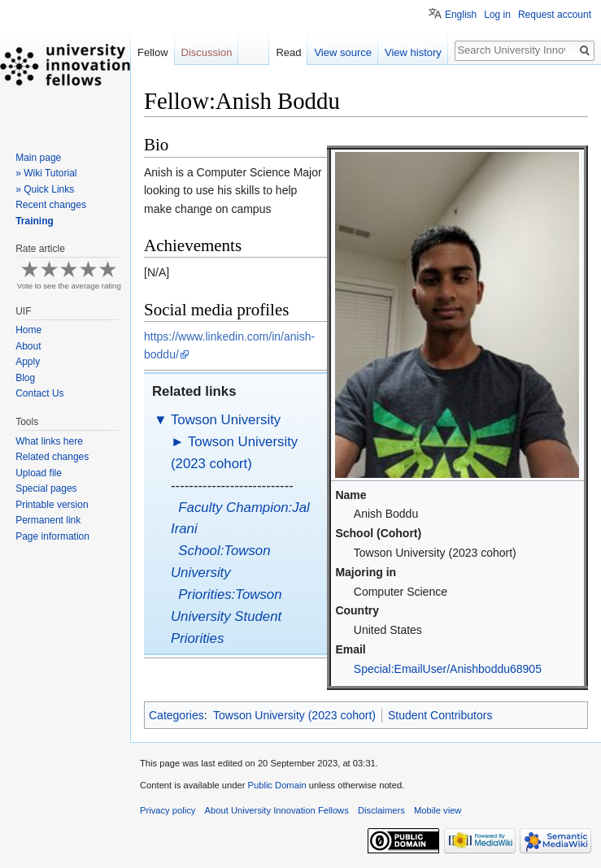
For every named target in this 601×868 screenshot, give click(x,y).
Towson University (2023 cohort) (294, 715)
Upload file (39, 473)
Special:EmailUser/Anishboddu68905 (448, 669)
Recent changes (51, 205)
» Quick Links (45, 189)
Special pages (46, 488)
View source (343, 52)
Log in (497, 15)
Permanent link (48, 520)
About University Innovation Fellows (277, 810)
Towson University (226, 420)
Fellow (153, 52)
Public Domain (277, 785)
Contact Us (39, 393)
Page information (52, 536)
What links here (49, 441)
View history (413, 52)
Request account (555, 15)
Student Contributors (440, 715)
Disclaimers (381, 810)
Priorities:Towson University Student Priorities (226, 616)
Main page (38, 158)
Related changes (52, 457)
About (28, 346)
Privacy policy (168, 810)
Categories (176, 715)
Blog (25, 378)
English (461, 15)
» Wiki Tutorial (46, 173)
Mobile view (438, 810)
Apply (28, 362)
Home (28, 330)
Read (288, 52)
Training (35, 221)
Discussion (207, 52)
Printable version (52, 505)
